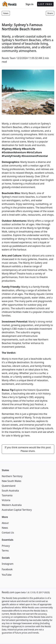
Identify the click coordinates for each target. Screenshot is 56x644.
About (5, 523)
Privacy (6, 546)
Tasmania (7, 495)
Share (50, 13)
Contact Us (8, 533)
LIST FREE (45, 4)
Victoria (6, 500)
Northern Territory (12, 476)
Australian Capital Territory (17, 510)
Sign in (29, 4)
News (6, 13)
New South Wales (11, 481)
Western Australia (12, 505)
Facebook (7, 569)
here (27, 436)
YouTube (7, 575)
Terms (5, 551)
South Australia (10, 491)
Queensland (9, 486)
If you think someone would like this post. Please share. (28, 449)
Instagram (8, 564)
